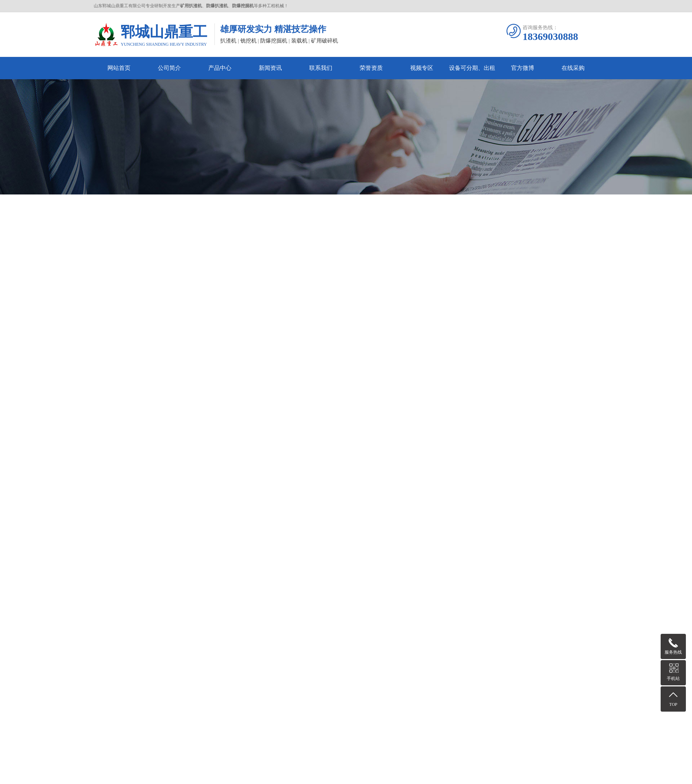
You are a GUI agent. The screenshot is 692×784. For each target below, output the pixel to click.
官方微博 (523, 68)
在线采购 (573, 68)
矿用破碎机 (325, 41)
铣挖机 (249, 41)
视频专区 (422, 68)
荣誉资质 (371, 68)
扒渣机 (228, 41)
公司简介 (169, 68)
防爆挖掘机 (274, 41)
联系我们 (321, 68)
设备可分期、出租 (472, 68)
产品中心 (220, 68)
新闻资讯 (270, 68)
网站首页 (119, 68)
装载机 (299, 41)
